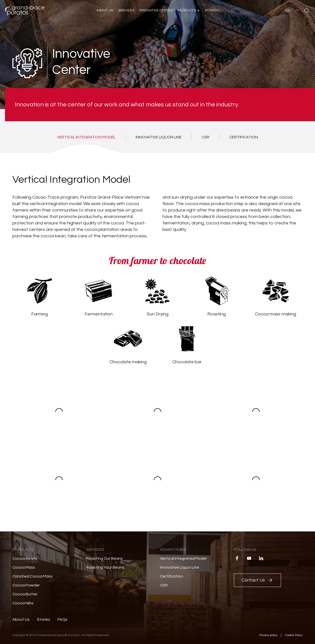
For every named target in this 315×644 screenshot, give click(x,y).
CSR (164, 585)
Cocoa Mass (24, 567)
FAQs (63, 619)
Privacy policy (268, 635)
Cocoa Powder (26, 585)
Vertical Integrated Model (183, 558)
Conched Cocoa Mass (32, 576)
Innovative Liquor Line (180, 567)
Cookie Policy (294, 635)
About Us (21, 619)
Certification (171, 576)
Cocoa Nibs (23, 603)
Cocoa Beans (25, 558)
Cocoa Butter (25, 594)
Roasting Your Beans (105, 567)
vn (297, 10)
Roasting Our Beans (105, 558)
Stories (44, 619)
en (288, 11)
